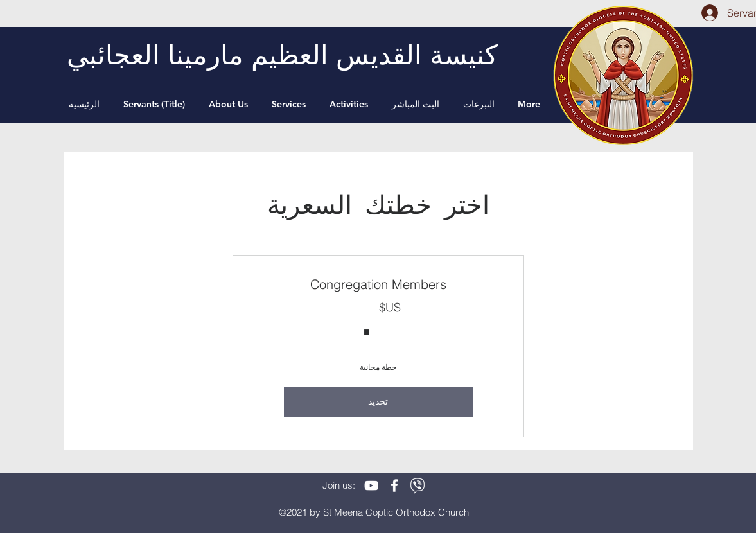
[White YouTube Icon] (371, 485)
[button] (231, 104)
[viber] (418, 485)
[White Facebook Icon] (394, 485)
